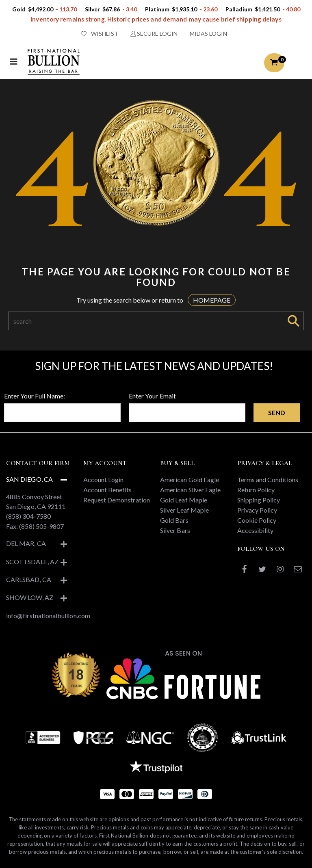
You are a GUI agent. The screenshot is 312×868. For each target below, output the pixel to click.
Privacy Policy (257, 510)
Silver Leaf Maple (184, 510)
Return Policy (256, 490)
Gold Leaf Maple (184, 500)
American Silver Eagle (190, 490)
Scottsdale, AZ (32, 562)
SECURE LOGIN (154, 34)
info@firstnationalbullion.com (48, 616)
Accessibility (256, 530)
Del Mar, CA (26, 543)
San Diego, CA (29, 479)
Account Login (104, 479)
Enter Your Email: (153, 396)
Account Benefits (108, 490)
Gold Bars (174, 520)
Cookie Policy (257, 520)
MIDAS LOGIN (208, 34)
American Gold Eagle (190, 479)
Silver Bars (175, 530)
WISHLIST (100, 34)
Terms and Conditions (268, 479)
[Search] (146, 321)
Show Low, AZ (30, 597)
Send (277, 412)
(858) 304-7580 (28, 516)
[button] (274, 63)
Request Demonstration (117, 500)
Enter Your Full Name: (35, 396)
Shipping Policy (259, 500)
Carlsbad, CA (29, 579)
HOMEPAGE (212, 300)
